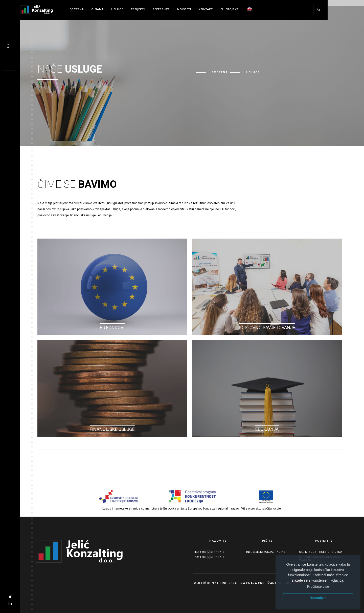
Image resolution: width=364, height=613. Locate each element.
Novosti (184, 9)
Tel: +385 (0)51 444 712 (209, 552)
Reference (161, 9)
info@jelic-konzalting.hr (266, 552)
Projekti (138, 9)
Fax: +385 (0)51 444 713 (209, 557)
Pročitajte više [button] (318, 586)
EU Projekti (230, 9)
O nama (97, 9)
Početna (77, 9)
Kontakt (206, 9)
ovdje (277, 509)
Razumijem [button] (318, 598)
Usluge (117, 9)
